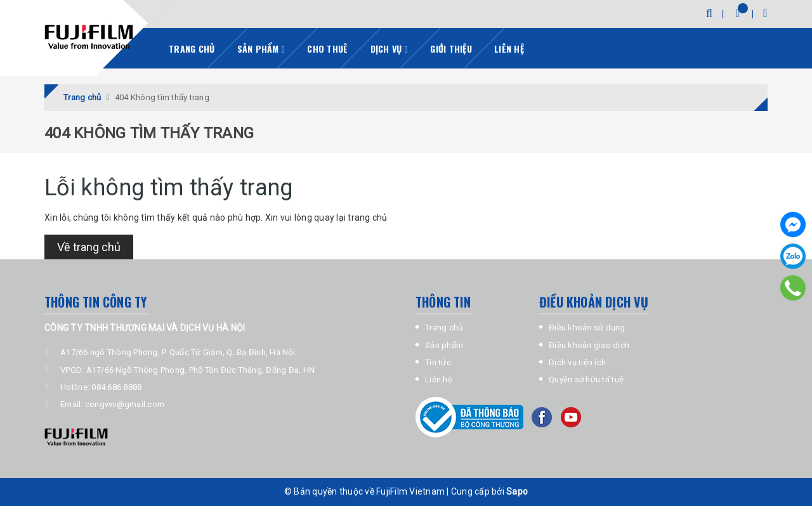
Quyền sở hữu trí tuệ (586, 379)
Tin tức (438, 362)
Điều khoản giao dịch (589, 345)
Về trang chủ (89, 247)
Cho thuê (327, 49)
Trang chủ (192, 49)
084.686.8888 (116, 387)
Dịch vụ (389, 49)
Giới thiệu (451, 49)
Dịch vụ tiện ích (577, 362)
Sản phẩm (261, 49)
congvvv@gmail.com (125, 404)
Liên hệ (509, 49)
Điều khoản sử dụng (587, 328)
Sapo (517, 491)
